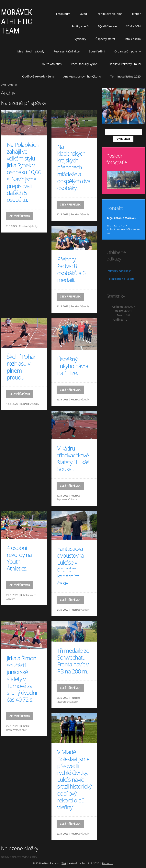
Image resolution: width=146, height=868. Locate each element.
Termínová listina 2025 (126, 76)
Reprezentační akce (67, 51)
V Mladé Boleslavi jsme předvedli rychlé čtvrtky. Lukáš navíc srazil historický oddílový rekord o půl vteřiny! (74, 780)
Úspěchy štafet (105, 39)
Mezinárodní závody (31, 51)
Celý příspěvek (20, 216)
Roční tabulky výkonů (85, 64)
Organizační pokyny (128, 51)
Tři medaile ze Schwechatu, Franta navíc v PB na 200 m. (73, 661)
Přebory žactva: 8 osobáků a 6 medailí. (71, 270)
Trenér (136, 14)
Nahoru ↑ (108, 863)
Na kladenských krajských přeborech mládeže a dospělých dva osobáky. (74, 167)
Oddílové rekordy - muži (125, 64)
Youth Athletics (51, 64)
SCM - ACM (133, 26)
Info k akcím (133, 39)
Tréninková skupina (109, 14)
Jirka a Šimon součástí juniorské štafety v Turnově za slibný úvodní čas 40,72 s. (22, 679)
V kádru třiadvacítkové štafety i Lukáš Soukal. (73, 459)
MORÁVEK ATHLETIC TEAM (17, 22)
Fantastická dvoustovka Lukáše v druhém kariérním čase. (70, 566)
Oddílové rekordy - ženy (38, 76)
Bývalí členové (107, 26)
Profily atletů (80, 26)
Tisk (64, 863)
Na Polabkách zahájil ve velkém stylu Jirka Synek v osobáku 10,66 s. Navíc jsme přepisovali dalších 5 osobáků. (24, 172)
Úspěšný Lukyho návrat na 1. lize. (73, 366)
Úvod (84, 14)
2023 (11, 85)
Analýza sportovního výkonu (82, 76)
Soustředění (97, 51)
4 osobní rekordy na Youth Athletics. (19, 558)
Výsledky (80, 39)
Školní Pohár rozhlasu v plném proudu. (21, 367)
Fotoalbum (63, 14)
